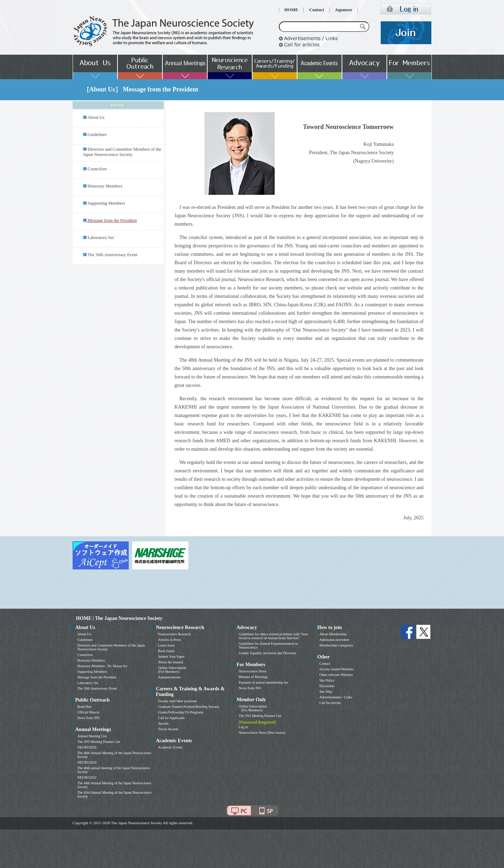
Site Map (326, 692)
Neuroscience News (253, 671)
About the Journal (171, 662)
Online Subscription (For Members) (172, 670)
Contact (317, 10)
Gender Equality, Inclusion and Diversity (268, 653)
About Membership (333, 634)
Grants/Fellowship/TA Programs (181, 712)
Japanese (344, 10)
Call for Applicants (172, 718)
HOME (291, 10)
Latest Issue (167, 645)
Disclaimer (327, 686)
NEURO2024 (87, 762)
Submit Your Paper (172, 657)
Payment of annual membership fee (264, 682)
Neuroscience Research (175, 634)
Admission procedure (335, 640)
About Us (96, 117)
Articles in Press (170, 640)
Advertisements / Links (336, 697)
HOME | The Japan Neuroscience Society (119, 618)
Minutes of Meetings (253, 677)
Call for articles (330, 703)
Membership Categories (336, 645)
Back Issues (167, 651)
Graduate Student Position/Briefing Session (189, 707)
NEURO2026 (87, 747)
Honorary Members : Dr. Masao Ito (102, 666)
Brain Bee (85, 707)
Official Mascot (89, 712)
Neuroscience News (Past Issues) (262, 733)
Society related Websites (337, 669)
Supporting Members (106, 203)
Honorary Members (105, 186)
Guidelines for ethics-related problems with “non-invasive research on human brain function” (274, 636)
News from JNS (89, 718)
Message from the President (97, 677)
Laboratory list (101, 238)
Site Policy (327, 680)
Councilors (97, 169)
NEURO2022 (87, 777)
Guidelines (97, 135)
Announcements (170, 677)
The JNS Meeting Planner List (99, 742)
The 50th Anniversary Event (112, 255)
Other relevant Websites (336, 675)
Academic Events (170, 747)
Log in (243, 727)
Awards (163, 723)
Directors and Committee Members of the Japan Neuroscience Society (122, 152)
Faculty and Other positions (178, 701)
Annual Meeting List (92, 736)
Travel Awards (168, 729)
